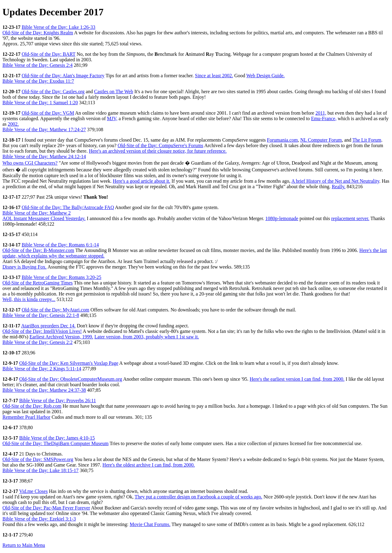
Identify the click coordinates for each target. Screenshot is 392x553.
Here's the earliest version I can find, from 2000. (297, 379)
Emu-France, (324, 118)
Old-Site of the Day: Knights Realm (38, 33)
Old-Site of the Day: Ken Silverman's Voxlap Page (69, 363)
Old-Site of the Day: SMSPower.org (38, 459)
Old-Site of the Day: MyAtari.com (56, 310)
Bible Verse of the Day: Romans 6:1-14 (60, 245)
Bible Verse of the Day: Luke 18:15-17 (41, 470)
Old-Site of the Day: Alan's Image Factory (63, 76)
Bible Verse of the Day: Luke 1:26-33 (59, 27)
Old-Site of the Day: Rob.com (32, 406)
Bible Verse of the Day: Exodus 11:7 (38, 81)
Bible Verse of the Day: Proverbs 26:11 (58, 400)
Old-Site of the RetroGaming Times (38, 283)
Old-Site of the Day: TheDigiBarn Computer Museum (55, 443)
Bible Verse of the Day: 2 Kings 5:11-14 (42, 369)
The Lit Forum (367, 140)
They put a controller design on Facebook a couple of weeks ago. (199, 497)
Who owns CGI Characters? (30, 163)
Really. (339, 187)
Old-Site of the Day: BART (49, 54)
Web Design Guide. (265, 76)
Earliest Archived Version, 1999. (61, 337)
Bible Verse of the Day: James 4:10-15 (57, 438)
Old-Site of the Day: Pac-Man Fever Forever (46, 508)
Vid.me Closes (33, 491)
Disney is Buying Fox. (24, 267)
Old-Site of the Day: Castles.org (53, 92)
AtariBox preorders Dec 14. (48, 326)
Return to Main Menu (24, 545)
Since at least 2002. (214, 76)
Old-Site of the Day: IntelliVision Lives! (42, 331)
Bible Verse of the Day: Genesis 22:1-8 (41, 315)
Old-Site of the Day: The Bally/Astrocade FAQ (68, 207)
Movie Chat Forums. (150, 524)
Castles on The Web (113, 92)
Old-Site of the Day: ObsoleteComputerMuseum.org (71, 379)
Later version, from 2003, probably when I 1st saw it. (147, 337)
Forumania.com (283, 140)
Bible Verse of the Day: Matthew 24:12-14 (44, 156)
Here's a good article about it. (141, 181)
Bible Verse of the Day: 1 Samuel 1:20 (40, 103)
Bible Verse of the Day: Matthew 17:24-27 (44, 130)
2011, (321, 113)
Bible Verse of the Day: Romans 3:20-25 (62, 277)
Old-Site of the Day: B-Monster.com (38, 250)
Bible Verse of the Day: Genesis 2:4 (38, 65)
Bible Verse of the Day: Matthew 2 (37, 213)
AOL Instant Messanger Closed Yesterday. (44, 218)
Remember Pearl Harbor (26, 417)
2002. (13, 124)
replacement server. (350, 218)
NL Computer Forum (321, 140)
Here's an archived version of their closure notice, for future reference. (158, 151)
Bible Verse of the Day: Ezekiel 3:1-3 (39, 519)
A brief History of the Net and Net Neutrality (335, 181)
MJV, (112, 118)
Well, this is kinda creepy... (29, 299)
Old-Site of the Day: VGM (48, 113)
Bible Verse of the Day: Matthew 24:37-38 (44, 390)
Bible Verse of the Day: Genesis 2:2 (38, 342)
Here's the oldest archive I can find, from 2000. (149, 465)
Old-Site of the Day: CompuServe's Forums (160, 145)
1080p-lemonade (282, 218)
